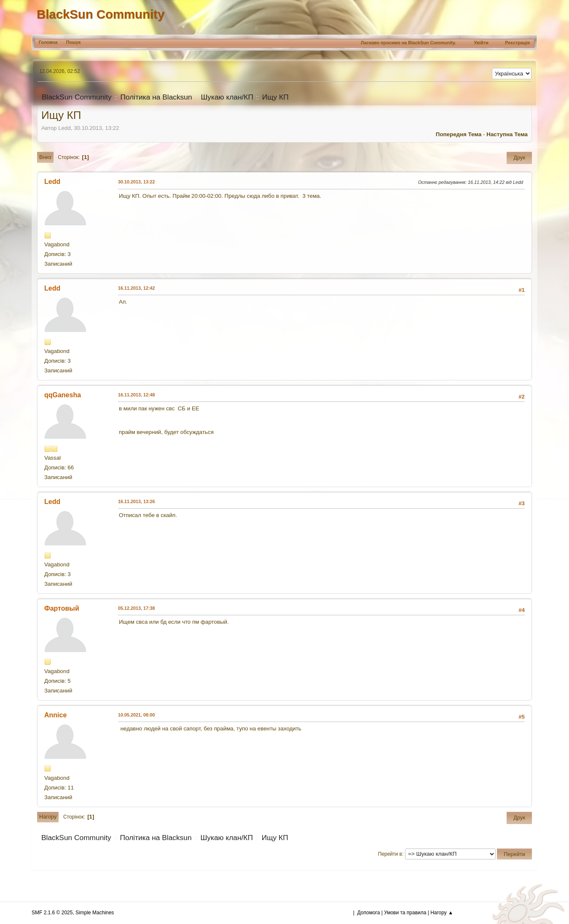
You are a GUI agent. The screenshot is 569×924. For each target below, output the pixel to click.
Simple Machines (95, 913)
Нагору (48, 817)
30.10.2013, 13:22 (137, 182)
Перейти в (390, 854)
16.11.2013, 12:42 (137, 288)
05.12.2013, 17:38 (137, 608)
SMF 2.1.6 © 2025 (52, 913)
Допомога (369, 913)
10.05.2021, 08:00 (137, 715)
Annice (55, 715)
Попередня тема (459, 134)
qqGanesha (63, 395)
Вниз (45, 157)
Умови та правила (405, 913)
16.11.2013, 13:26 (137, 501)
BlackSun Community (101, 14)
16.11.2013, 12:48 (137, 395)
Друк (519, 158)
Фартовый (62, 608)
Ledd (52, 182)
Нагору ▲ (442, 913)
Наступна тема (507, 134)
